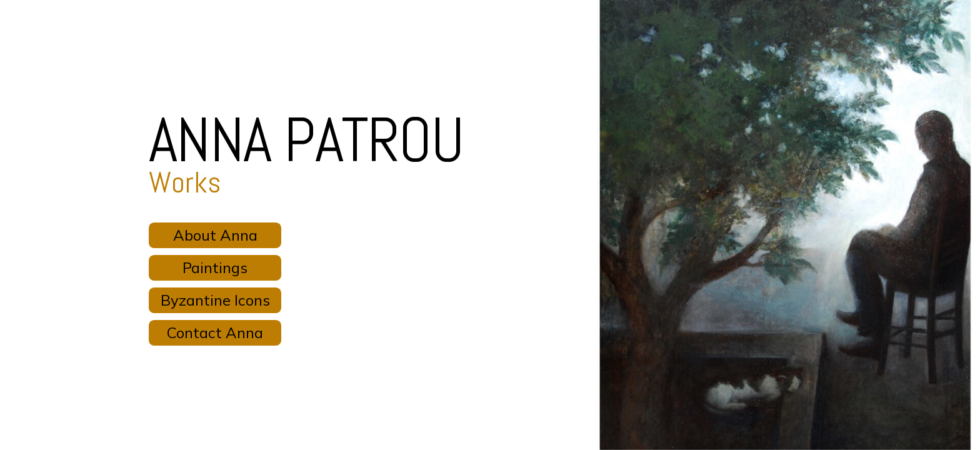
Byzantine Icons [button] (215, 300)
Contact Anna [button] (215, 332)
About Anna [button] (215, 235)
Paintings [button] (215, 267)
